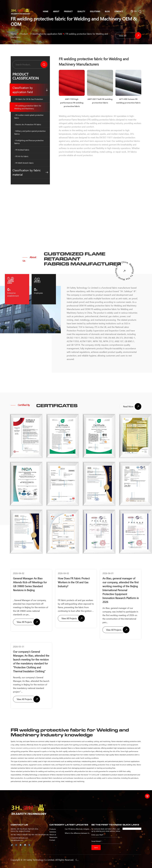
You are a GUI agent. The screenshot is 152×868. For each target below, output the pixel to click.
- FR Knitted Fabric (22, 150)
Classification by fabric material (30, 172)
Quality (81, 11)
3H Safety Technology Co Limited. (39, 860)
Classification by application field (47, 34)
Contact (119, 11)
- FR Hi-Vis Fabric (21, 156)
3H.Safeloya (93, 775)
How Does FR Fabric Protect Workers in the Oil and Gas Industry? (74, 582)
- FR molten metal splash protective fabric (29, 116)
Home (46, 11)
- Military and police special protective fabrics (30, 132)
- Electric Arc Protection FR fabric (28, 124)
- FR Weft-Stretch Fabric (24, 163)
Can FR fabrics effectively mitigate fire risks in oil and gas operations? (78, 829)
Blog (107, 11)
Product (68, 11)
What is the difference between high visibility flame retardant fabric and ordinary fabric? (78, 833)
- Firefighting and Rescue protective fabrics (29, 142)
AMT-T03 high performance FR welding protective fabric (72, 103)
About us (53, 834)
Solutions (95, 11)
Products (53, 829)
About (56, 11)
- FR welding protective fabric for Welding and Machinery (28, 107)
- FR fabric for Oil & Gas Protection (29, 99)
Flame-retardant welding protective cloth (25, 748)
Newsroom (53, 837)
